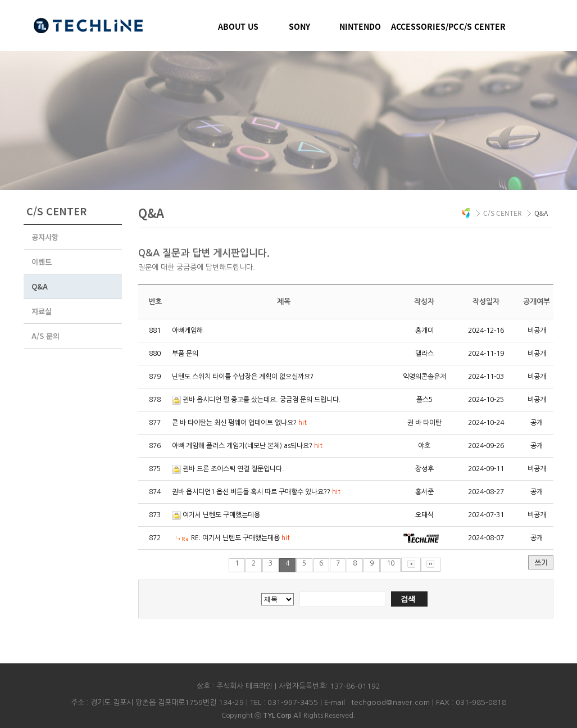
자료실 (42, 311)
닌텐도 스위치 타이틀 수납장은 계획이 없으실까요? (243, 377)
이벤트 (42, 262)
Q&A (40, 286)
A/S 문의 (46, 336)
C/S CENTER (482, 26)
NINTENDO (360, 26)
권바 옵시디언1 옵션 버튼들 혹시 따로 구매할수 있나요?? (256, 492)
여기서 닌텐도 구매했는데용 (221, 515)
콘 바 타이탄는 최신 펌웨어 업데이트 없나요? (239, 423)
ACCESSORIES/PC (422, 26)
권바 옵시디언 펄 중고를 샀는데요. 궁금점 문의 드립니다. (262, 400)
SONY (299, 26)
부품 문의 (185, 354)
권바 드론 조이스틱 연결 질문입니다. (233, 469)
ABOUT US (238, 26)
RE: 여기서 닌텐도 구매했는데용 (240, 538)
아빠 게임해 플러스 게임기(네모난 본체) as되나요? (247, 446)
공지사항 (45, 237)
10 (390, 563)
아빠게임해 (187, 331)
